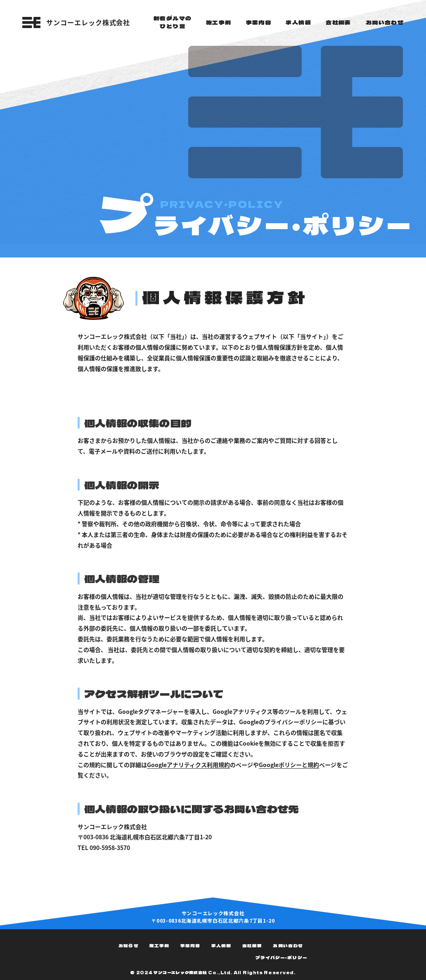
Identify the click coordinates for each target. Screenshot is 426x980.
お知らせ (128, 946)
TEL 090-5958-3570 (104, 848)
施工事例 (159, 946)
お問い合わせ (288, 946)
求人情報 (221, 946)
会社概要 (252, 946)
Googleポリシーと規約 (289, 765)
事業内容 (190, 946)
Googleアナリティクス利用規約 (188, 765)
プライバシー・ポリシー (282, 958)
